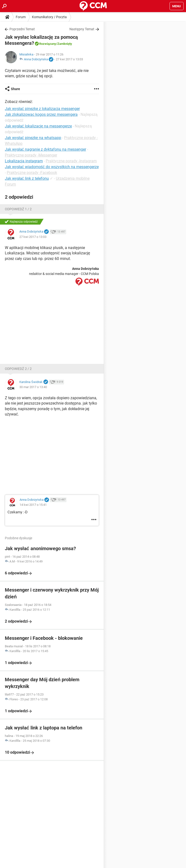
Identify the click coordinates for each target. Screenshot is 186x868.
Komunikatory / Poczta (49, 17)
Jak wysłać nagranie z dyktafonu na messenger (45, 149)
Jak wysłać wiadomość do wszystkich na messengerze (52, 167)
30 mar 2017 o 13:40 (33, 387)
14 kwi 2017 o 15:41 (33, 505)
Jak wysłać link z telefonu (27, 178)
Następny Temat (82, 29)
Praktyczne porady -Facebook (32, 173)
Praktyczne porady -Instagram (71, 161)
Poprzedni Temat (22, 29)
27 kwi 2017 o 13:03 (69, 59)
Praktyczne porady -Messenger (31, 155)
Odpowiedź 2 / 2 (18, 369)
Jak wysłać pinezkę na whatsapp (33, 138)
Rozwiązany (48, 44)
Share (15, 89)
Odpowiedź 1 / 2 (18, 209)
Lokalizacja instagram (24, 161)
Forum (21, 17)
